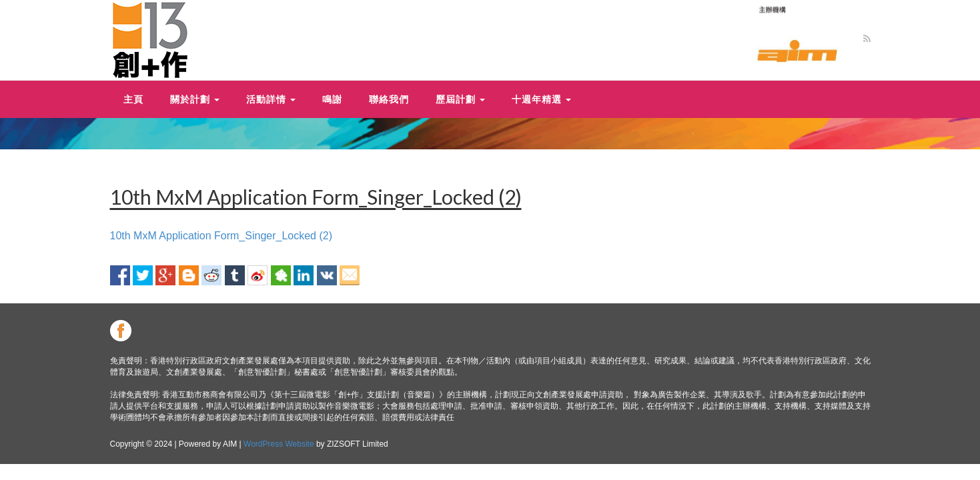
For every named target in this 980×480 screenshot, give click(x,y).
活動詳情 (271, 99)
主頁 (133, 99)
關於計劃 (195, 99)
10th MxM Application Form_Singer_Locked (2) (221, 236)
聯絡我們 (389, 99)
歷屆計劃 (460, 99)
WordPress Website (279, 444)
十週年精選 (541, 99)
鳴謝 (332, 99)
